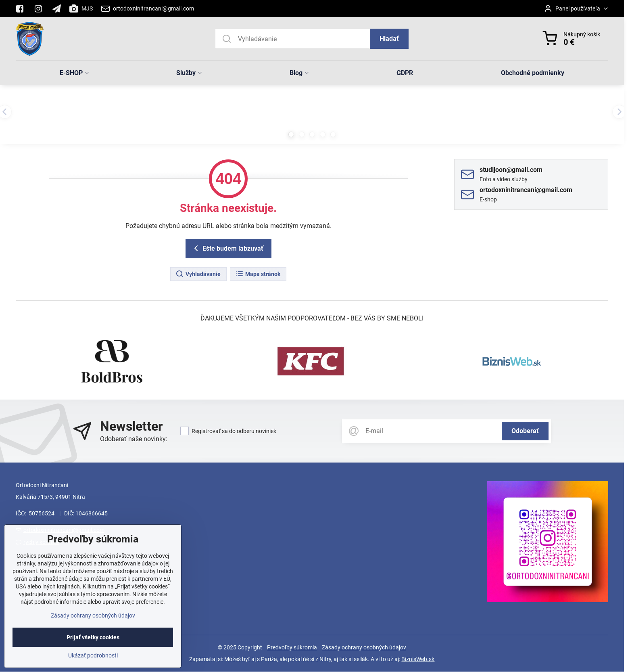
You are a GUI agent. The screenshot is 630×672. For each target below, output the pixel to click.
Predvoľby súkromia (292, 647)
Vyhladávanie (198, 274)
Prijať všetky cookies (93, 654)
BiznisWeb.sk (418, 659)
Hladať (389, 39)
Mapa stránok (258, 274)
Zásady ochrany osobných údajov (364, 647)
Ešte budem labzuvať (227, 248)
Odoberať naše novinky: (134, 439)
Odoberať (525, 431)
